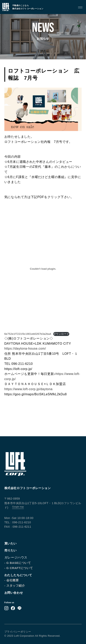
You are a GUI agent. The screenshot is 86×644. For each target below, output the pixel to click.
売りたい (11, 550)
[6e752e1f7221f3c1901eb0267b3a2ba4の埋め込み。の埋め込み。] (43, 269)
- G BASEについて (18, 563)
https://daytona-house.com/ (25, 349)
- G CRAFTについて (19, 568)
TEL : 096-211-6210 (18, 522)
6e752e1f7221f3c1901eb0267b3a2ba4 (28, 334)
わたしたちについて (18, 575)
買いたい (11, 543)
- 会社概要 (12, 580)
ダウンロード (61, 334)
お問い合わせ (14, 593)
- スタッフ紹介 (15, 586)
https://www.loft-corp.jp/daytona (29, 389)
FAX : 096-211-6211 (18, 527)
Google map (18, 507)
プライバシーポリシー (18, 632)
